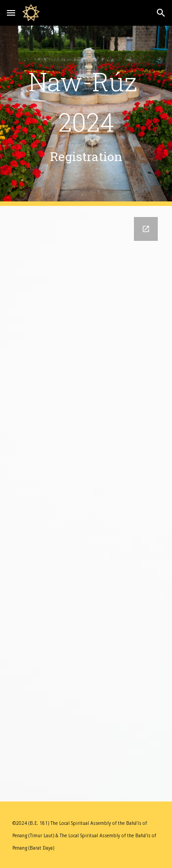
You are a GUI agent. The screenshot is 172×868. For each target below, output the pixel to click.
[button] (11, 13)
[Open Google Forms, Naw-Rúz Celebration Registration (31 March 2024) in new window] (146, 229)
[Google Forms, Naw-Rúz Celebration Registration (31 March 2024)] (86, 504)
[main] (86, 116)
